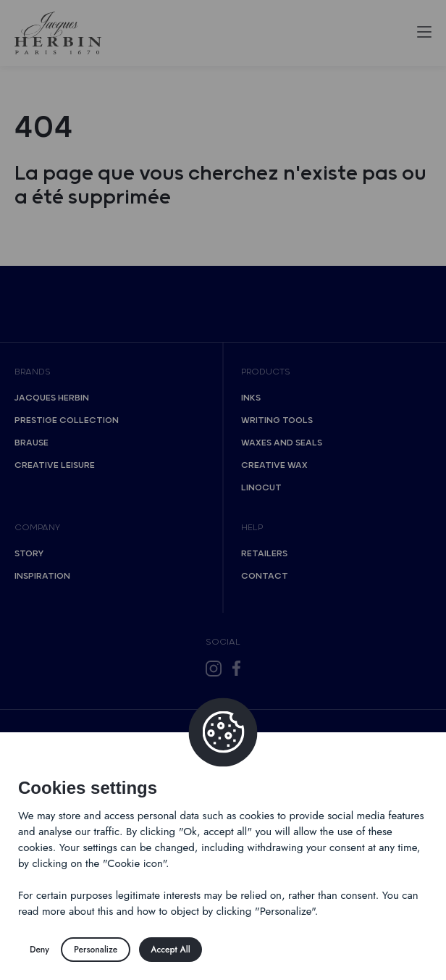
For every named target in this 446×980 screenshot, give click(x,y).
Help (252, 528)
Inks (251, 398)
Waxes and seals (282, 443)
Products (266, 372)
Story (29, 554)
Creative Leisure (55, 465)
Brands (33, 372)
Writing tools (277, 420)
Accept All (170, 950)
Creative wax (274, 465)
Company (37, 528)
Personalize (96, 950)
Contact (265, 576)
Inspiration (42, 576)
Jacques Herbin (52, 398)
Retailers (264, 554)
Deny (39, 950)
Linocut (261, 488)
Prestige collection (67, 420)
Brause (31, 443)
